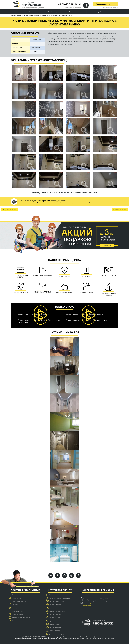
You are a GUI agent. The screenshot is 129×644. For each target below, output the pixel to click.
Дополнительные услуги (57, 634)
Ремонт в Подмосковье (57, 611)
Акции (81, 12)
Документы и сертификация (21, 618)
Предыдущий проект (9, 210)
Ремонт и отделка (33, 12)
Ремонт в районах (55, 614)
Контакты (112, 12)
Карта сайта (87, 605)
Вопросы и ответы (18, 611)
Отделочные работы (19, 601)
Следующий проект (120, 210)
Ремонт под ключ (55, 608)
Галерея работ (96, 12)
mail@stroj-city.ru (93, 603)
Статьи (14, 621)
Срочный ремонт (55, 621)
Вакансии (15, 605)
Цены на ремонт (18, 598)
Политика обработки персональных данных (100, 639)
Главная (17, 12)
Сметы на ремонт (18, 614)
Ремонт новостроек (56, 605)
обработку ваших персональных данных (71, 639)
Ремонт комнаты (55, 618)
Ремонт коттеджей (55, 627)
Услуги (52, 595)
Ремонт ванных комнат (57, 601)
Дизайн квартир (55, 631)
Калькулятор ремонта (19, 608)
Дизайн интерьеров (53, 12)
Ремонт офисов (54, 624)
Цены (70, 12)
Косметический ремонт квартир (60, 598)
